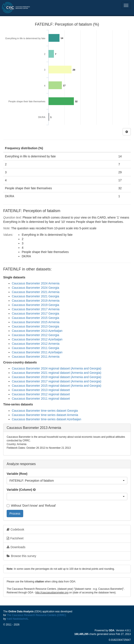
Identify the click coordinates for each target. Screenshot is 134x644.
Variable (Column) (19, 490)
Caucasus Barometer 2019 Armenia (36, 301)
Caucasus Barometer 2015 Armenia (36, 322)
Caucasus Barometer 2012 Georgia (35, 335)
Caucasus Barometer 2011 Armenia (36, 357)
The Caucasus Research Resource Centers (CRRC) (37, 615)
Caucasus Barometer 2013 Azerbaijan (37, 331)
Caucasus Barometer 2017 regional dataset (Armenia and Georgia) (56, 381)
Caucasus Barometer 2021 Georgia (35, 296)
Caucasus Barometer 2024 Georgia (35, 288)
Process (15, 514)
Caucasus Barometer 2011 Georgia (35, 348)
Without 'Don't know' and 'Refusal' (31, 506)
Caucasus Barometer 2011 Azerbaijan (37, 352)
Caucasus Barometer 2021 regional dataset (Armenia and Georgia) (56, 373)
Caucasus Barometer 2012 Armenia (36, 344)
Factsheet (15, 538)
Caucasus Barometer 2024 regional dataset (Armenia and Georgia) (56, 368)
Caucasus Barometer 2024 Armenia (36, 283)
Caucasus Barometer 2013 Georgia (35, 326)
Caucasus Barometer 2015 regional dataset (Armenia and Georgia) (56, 386)
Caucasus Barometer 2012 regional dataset (41, 394)
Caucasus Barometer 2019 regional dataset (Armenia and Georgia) (56, 377)
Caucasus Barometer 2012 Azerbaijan (37, 339)
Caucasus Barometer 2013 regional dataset (41, 390)
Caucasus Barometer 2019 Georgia (35, 305)
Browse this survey (21, 556)
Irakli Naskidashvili (17, 619)
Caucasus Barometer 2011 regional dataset (41, 399)
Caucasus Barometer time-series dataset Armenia (45, 415)
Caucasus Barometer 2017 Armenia (36, 309)
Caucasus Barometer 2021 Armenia (36, 292)
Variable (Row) (17, 474)
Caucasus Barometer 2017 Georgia (35, 313)
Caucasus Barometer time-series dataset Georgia (45, 411)
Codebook (15, 529)
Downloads (16, 547)
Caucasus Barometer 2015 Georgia (35, 318)
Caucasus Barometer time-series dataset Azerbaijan (46, 419)
